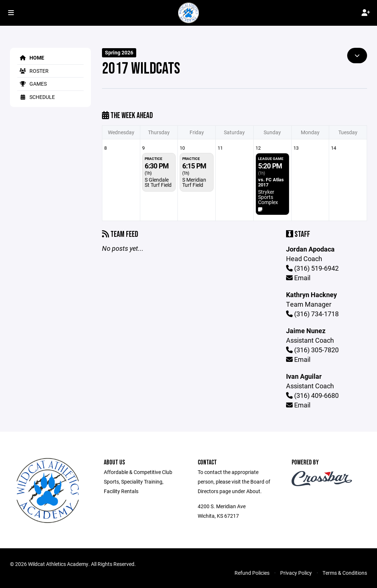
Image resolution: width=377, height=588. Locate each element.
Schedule (36, 97)
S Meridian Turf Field (194, 182)
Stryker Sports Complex (268, 197)
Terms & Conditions (345, 573)
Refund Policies (252, 573)
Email (298, 278)
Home (31, 58)
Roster (33, 71)
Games (32, 84)
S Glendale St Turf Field (158, 182)
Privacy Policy (296, 573)
